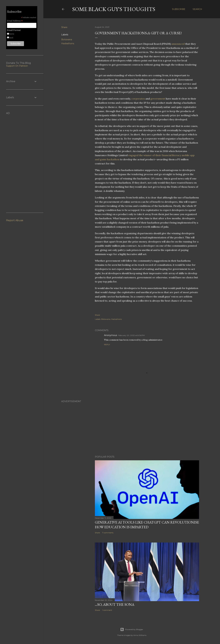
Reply (107, 345)
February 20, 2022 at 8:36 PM (131, 335)
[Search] (197, 9)
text (11, 38)
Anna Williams (140, 635)
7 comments (108, 533)
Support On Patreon (17, 66)
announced (178, 44)
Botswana (67, 39)
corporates (138, 99)
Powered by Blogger (132, 629)
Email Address (15, 21)
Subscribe (179, 9)
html (12, 34)
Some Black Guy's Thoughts (114, 9)
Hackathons (68, 43)
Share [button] (64, 27)
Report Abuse (15, 220)
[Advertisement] (132, 426)
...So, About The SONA (115, 604)
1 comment (107, 610)
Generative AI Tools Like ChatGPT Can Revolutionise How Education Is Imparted (147, 525)
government (158, 99)
